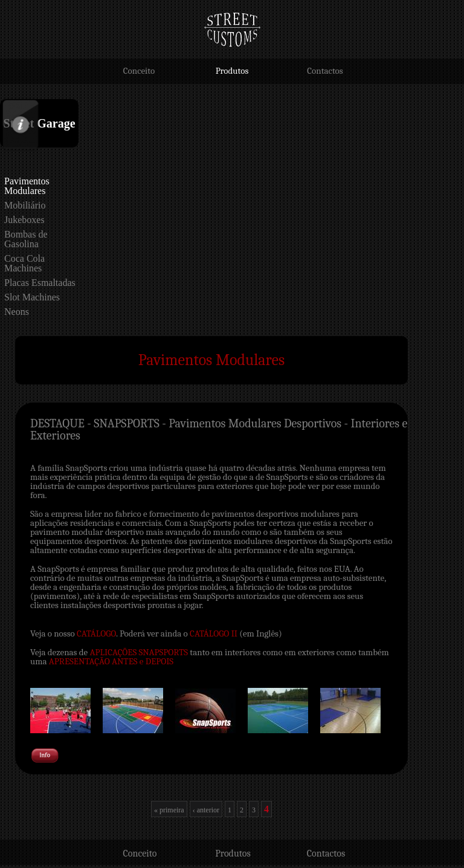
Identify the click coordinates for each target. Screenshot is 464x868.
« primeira (169, 810)
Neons (17, 312)
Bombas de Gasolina (26, 239)
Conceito (139, 71)
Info (8, 102)
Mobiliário (25, 205)
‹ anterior (206, 810)
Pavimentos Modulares (27, 186)
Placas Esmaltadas (40, 283)
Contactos (325, 71)
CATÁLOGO (96, 633)
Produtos (232, 71)
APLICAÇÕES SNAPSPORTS (139, 652)
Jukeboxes (24, 220)
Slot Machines (32, 297)
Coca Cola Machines (24, 263)
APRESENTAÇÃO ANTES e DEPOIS (111, 661)
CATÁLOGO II (214, 633)
